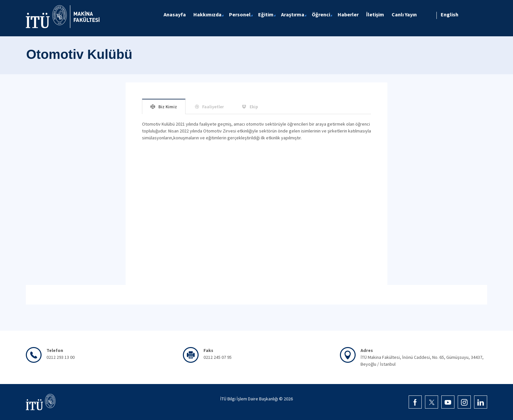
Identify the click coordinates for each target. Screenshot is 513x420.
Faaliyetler (213, 107)
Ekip (254, 107)
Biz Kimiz (168, 107)
